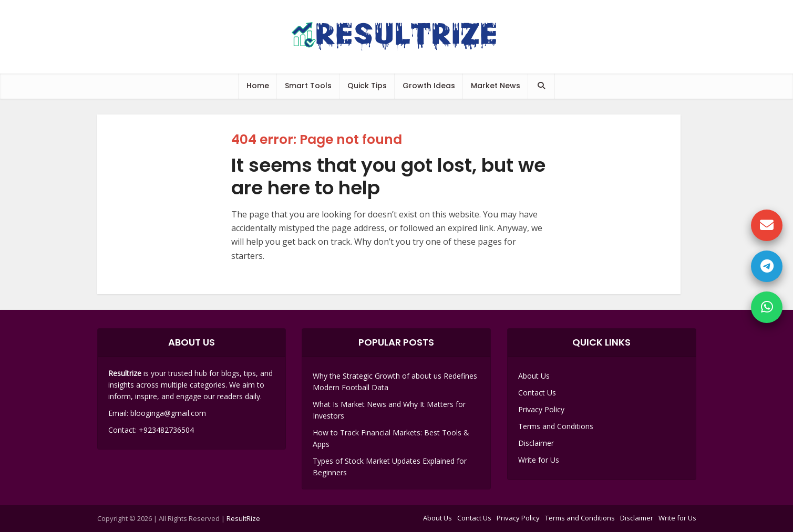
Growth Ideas (429, 86)
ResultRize (243, 518)
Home (258, 86)
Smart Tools (308, 86)
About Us (534, 376)
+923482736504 (166, 430)
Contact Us (537, 393)
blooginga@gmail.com (168, 413)
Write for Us (539, 460)
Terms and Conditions (556, 426)
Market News (496, 86)
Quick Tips (367, 86)
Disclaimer (536, 443)
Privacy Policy (541, 409)
